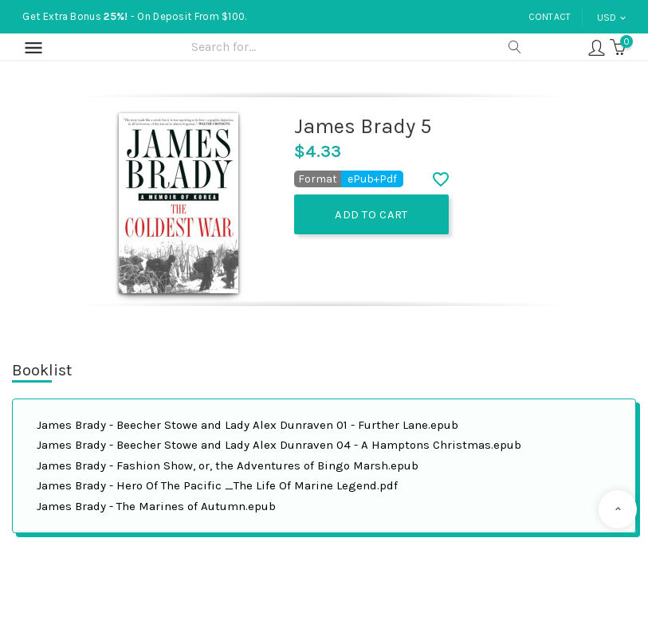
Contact (550, 17)
